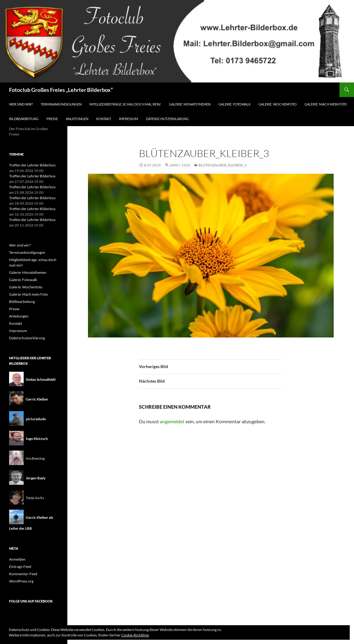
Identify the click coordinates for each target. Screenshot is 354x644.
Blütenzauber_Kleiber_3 (222, 165)
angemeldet (172, 421)
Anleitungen (77, 119)
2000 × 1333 (180, 165)
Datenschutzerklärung (167, 119)
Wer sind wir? (21, 104)
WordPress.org (21, 581)
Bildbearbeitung (24, 119)
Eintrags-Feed (20, 567)
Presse (52, 119)
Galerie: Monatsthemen (190, 104)
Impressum (128, 119)
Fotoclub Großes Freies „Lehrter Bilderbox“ (61, 90)
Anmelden (17, 559)
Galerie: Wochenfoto (278, 104)
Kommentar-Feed (23, 574)
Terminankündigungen (61, 104)
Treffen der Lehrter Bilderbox (32, 165)
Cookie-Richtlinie (135, 635)
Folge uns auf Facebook (31, 601)
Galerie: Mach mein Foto (326, 104)
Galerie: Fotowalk (234, 104)
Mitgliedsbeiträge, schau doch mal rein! (125, 104)
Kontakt (104, 119)
